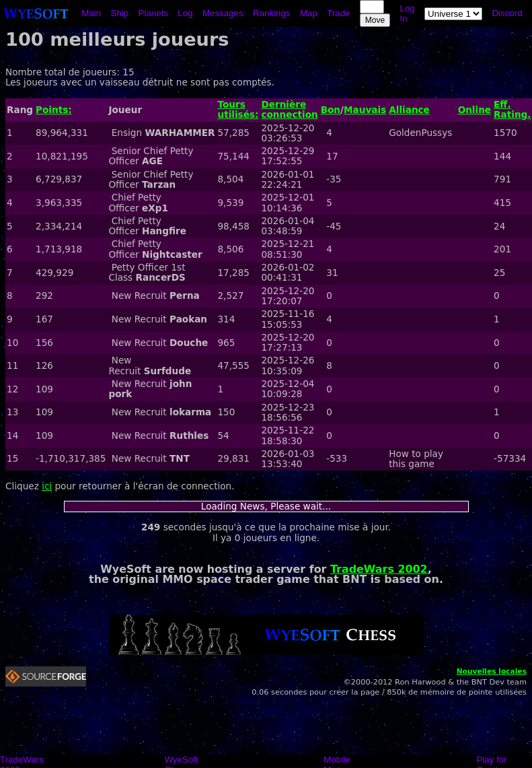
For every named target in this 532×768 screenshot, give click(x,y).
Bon (331, 110)
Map (309, 13)
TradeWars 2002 (379, 569)
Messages (223, 13)
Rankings (272, 13)
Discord (507, 13)
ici (47, 486)
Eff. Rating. (512, 109)
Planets (153, 13)
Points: (54, 110)
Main (91, 13)
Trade (338, 13)
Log (185, 13)
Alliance (409, 110)
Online (474, 110)
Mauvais (365, 110)
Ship (120, 13)
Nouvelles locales (492, 671)
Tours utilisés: (238, 109)
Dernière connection (289, 109)
